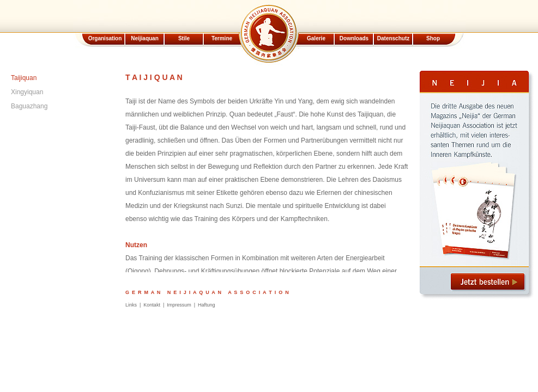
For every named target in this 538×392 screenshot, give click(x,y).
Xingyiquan (27, 92)
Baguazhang (29, 106)
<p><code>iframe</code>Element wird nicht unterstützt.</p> (269, 33)
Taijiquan (24, 78)
